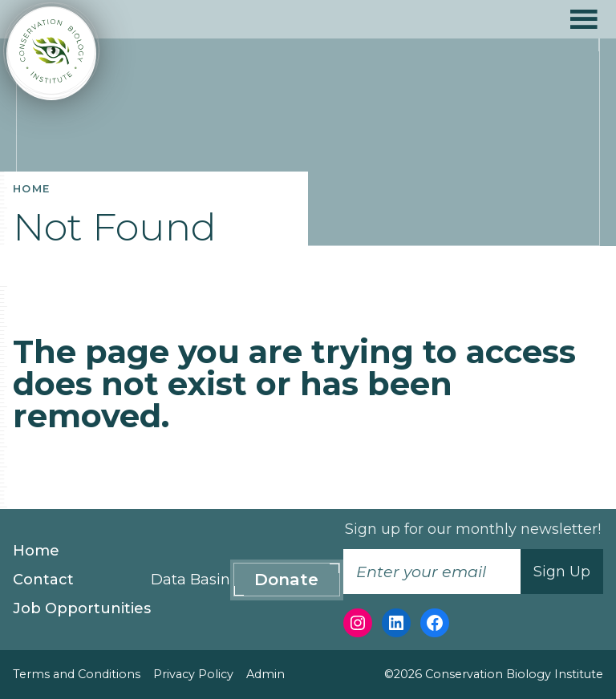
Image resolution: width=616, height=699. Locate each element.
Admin (265, 674)
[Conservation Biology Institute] (51, 53)
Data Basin (190, 580)
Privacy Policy (193, 674)
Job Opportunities (82, 608)
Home (36, 551)
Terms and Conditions (77, 674)
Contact (43, 580)
